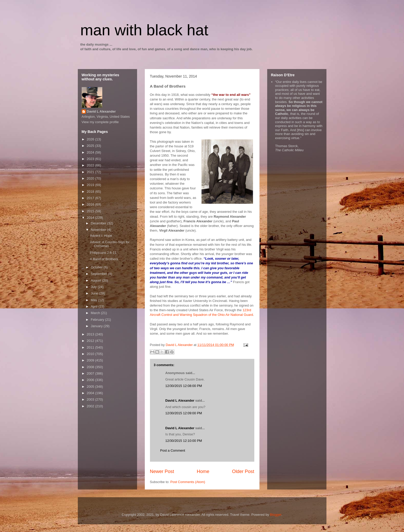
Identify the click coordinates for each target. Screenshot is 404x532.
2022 (91, 165)
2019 (91, 185)
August (96, 280)
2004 (91, 393)
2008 (91, 367)
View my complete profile (100, 122)
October (97, 267)
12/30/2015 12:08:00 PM (184, 386)
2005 (91, 387)
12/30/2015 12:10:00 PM (184, 441)
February (98, 320)
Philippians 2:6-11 (103, 253)
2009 (91, 360)
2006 (91, 380)
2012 (91, 341)
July (94, 287)
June (95, 293)
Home (203, 471)
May (94, 300)
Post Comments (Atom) (188, 482)
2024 (91, 152)
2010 (91, 354)
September (99, 274)
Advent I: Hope (101, 236)
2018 (91, 192)
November (99, 230)
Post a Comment (173, 450)
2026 (91, 139)
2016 (91, 204)
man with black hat (144, 30)
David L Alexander (180, 400)
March (96, 313)
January (97, 326)
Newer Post (162, 471)
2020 (91, 178)
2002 (91, 406)
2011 (91, 347)
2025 (91, 146)
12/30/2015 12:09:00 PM (184, 413)
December (99, 223)
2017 (91, 198)
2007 (91, 373)
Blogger (276, 515)
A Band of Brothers (104, 259)
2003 (91, 399)
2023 (91, 159)
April (95, 306)
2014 (91, 218)
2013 (91, 334)
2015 (91, 211)
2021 (91, 172)
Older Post (243, 471)
